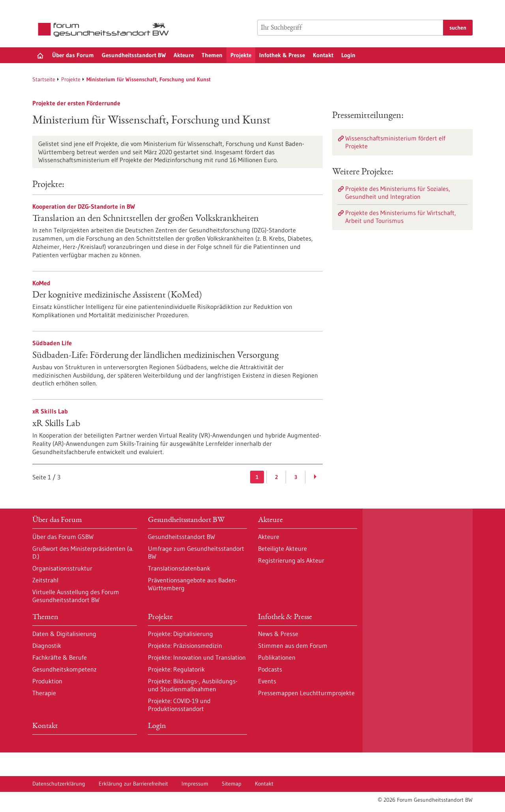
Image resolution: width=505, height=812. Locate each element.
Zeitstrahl (45, 580)
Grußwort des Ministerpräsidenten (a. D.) (83, 552)
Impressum (195, 784)
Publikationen (277, 657)
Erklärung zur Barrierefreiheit (133, 784)
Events (267, 681)
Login (348, 55)
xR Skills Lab (56, 424)
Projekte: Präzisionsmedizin (185, 645)
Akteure (184, 55)
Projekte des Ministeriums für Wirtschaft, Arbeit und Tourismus (401, 217)
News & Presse (278, 634)
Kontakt (323, 55)
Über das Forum (73, 55)
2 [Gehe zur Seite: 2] (276, 477)
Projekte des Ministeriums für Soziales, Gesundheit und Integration (398, 193)
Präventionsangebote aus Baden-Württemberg (193, 584)
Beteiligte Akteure (282, 548)
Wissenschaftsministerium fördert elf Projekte (395, 142)
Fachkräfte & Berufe (60, 657)
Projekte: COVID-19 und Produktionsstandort (179, 705)
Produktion (47, 681)
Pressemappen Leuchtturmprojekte (306, 693)
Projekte (241, 55)
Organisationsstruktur (62, 568)
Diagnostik (47, 645)
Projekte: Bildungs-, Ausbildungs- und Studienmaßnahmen (193, 685)
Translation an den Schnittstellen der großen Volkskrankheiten (146, 219)
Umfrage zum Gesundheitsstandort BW (196, 552)
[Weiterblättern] (315, 477)
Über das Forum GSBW (63, 537)
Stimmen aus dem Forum (293, 645)
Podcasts (270, 669)
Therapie (44, 693)
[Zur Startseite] (105, 30)
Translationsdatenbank (179, 568)
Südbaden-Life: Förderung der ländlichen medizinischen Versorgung (155, 356)
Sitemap (232, 784)
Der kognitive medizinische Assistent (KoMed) (117, 296)
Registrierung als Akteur (291, 560)
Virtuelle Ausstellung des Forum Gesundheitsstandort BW (76, 596)
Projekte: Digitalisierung (180, 634)
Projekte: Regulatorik (176, 669)
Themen (212, 55)
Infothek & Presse (282, 55)
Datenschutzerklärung (59, 784)
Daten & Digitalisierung (64, 634)
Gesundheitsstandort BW (134, 55)
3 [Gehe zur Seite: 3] (296, 477)
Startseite (44, 79)
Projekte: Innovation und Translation (197, 657)
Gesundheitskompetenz (65, 669)
